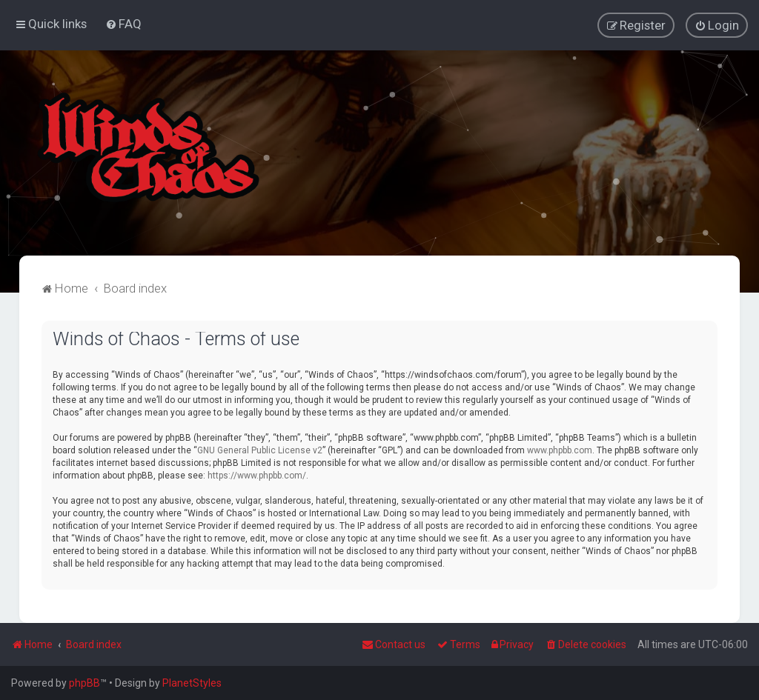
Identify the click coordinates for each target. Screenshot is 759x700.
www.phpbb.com (560, 450)
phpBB (84, 683)
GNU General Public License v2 (260, 450)
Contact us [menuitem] (394, 644)
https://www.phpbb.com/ (257, 475)
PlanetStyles (192, 683)
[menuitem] (123, 24)
